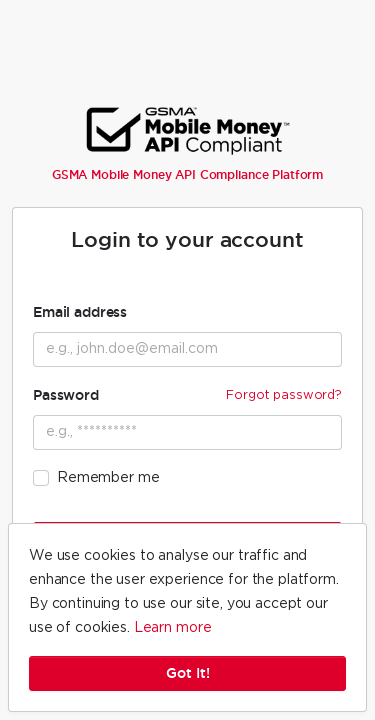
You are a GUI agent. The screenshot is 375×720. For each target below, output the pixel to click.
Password (187, 395)
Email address (80, 312)
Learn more (173, 628)
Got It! (188, 673)
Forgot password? (284, 395)
